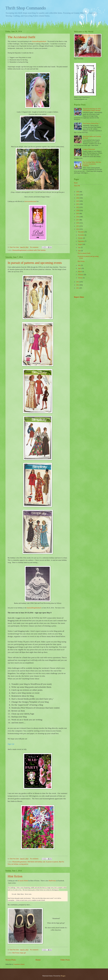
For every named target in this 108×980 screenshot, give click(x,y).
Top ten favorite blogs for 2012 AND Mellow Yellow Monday (92, 110)
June (80, 251)
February (81, 275)
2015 (78, 226)
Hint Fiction (16, 953)
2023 (78, 201)
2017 (78, 220)
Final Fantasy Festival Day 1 (91, 123)
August (80, 244)
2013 (78, 282)
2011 (78, 288)
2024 (78, 198)
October (81, 238)
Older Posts (65, 960)
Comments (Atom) (19, 964)
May (80, 265)
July (79, 247)
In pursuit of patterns (52, 862)
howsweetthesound (30, 201)
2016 (78, 223)
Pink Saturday (42, 250)
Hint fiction (15, 876)
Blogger (63, 976)
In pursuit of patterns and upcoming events (35, 263)
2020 (78, 211)
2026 (78, 192)
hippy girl (23, 953)
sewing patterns (24, 864)
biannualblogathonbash (39, 41)
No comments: (35, 247)
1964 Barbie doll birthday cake (36, 862)
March (80, 272)
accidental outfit (32, 250)
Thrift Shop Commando (26, 8)
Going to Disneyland (89, 149)
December (81, 232)
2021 (78, 207)
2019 (78, 214)
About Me (77, 186)
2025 (78, 195)
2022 (78, 204)
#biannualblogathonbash (19, 250)
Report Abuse (79, 297)
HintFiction (52, 881)
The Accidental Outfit (22, 37)
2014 (78, 229)
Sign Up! (11, 744)
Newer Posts (11, 960)
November (81, 235)
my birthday (15, 864)
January (80, 278)
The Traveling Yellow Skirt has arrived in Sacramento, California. (92, 164)
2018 (78, 217)
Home (38, 960)
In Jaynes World (23, 881)
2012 (78, 285)
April (80, 268)
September (81, 241)
